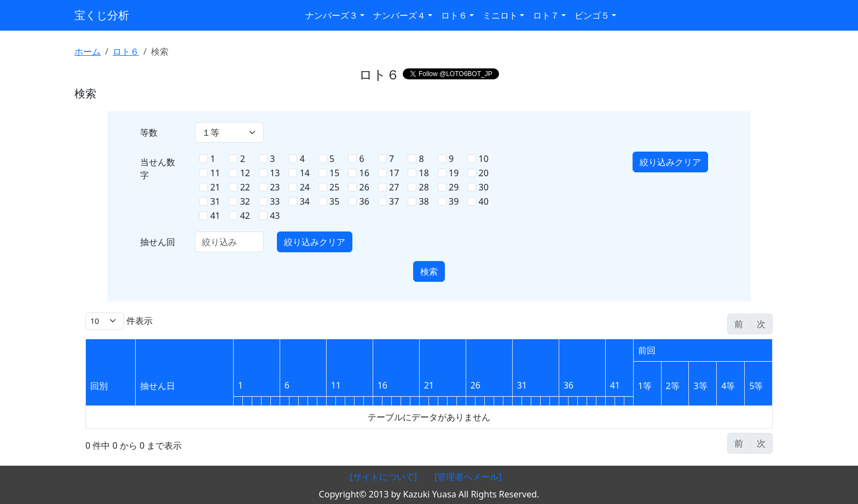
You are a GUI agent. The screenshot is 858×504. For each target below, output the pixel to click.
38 (424, 201)
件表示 (119, 321)
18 (424, 173)
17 (394, 173)
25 (334, 187)
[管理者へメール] (468, 477)
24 (305, 187)
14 (305, 173)
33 (275, 201)
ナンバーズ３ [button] (332, 15)
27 (394, 187)
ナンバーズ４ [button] (399, 15)
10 (484, 159)
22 (245, 187)
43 (275, 216)
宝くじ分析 (102, 15)
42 (245, 216)
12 (245, 173)
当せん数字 (158, 169)
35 (334, 201)
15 (334, 173)
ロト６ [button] (454, 15)
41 (215, 216)
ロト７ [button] (546, 15)
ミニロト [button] (500, 15)
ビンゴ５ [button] (592, 15)
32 (245, 201)
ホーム (88, 51)
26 (364, 187)
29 (454, 187)
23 (275, 187)
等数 (149, 132)
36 (364, 201)
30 (484, 187)
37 (394, 201)
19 (454, 173)
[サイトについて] (383, 477)
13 (275, 173)
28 (424, 187)
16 (364, 173)
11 (215, 173)
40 (484, 201)
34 (305, 201)
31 (215, 201)
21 (215, 187)
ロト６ (126, 51)
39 (454, 201)
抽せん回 (158, 242)
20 (484, 173)
